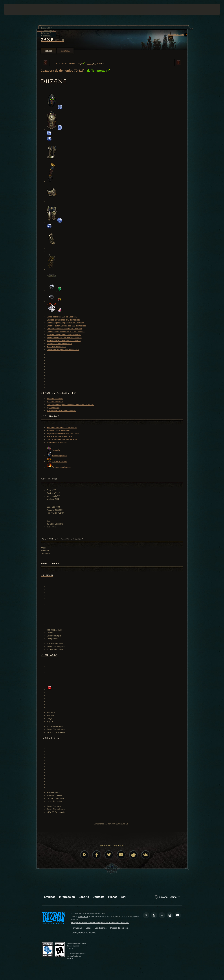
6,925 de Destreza (55, 399)
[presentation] (15, 9)
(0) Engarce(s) (53, 408)
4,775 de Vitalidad (55, 402)
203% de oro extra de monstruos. (61, 411)
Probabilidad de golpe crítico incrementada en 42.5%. (70, 405)
